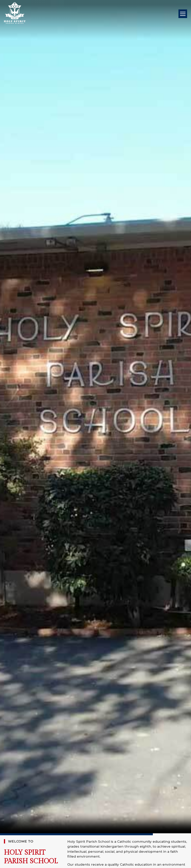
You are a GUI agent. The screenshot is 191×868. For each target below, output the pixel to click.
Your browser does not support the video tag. (95, 417)
